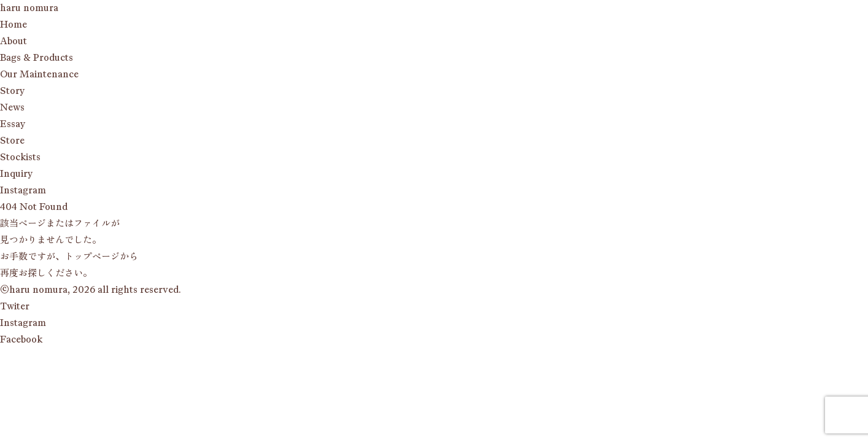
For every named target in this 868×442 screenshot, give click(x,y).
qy (16, 174)
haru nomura (29, 8)
